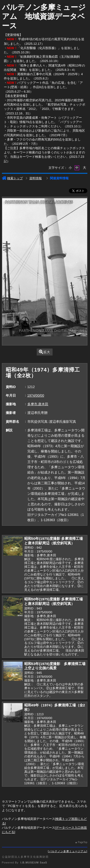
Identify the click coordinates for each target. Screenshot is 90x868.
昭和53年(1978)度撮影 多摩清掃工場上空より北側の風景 (55, 666)
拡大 (45, 352)
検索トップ (12, 178)
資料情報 (36, 178)
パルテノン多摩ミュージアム (68, 851)
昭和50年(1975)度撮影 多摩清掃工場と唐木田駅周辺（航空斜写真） (54, 541)
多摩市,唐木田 (38, 404)
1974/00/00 (36, 395)
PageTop (82, 842)
